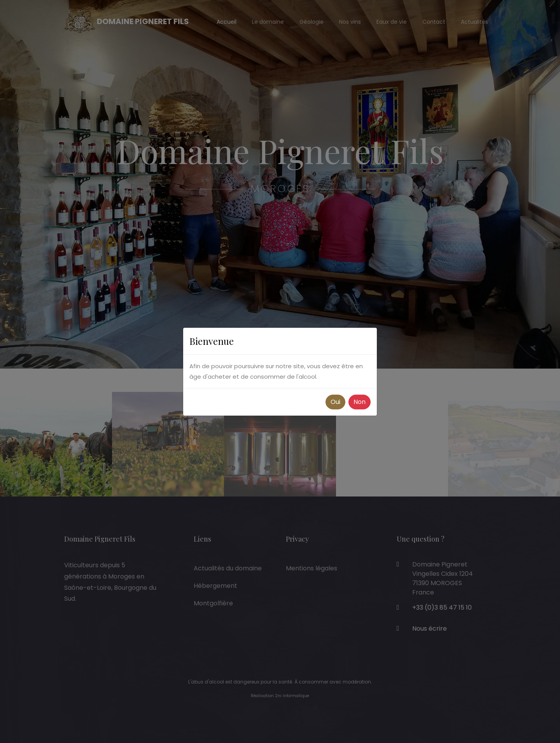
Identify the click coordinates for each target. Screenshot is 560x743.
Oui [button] (335, 402)
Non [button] (360, 402)
